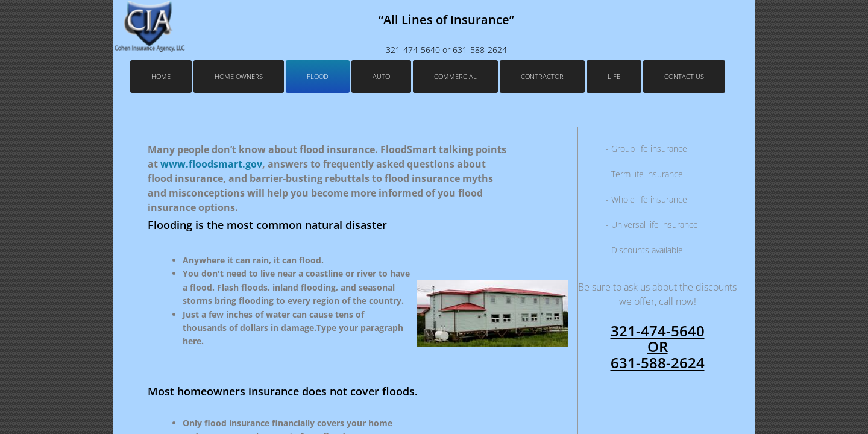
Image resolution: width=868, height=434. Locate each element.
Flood (318, 76)
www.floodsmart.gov (211, 164)
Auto (381, 76)
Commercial (455, 76)
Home (161, 76)
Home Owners (239, 76)
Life (614, 76)
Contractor (542, 76)
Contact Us (684, 76)
